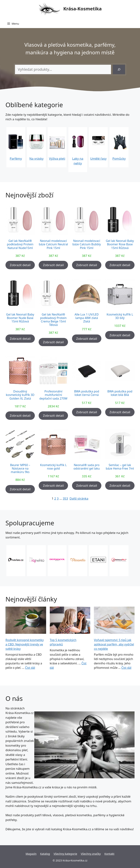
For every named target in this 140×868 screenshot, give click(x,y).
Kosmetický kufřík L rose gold (53, 467)
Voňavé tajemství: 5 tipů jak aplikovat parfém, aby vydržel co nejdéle (114, 644)
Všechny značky (91, 854)
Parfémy (16, 158)
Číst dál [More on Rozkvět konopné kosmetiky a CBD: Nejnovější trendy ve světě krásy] (30, 668)
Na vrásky (36, 158)
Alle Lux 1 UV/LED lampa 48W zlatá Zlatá (87, 318)
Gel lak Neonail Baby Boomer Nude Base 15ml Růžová (20, 318)
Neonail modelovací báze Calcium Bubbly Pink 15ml (87, 244)
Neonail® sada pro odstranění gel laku (87, 467)
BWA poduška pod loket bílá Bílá (120, 393)
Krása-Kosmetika (82, 9)
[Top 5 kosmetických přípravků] (70, 621)
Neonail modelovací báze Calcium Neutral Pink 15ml (53, 244)
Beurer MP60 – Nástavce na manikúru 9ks (20, 469)
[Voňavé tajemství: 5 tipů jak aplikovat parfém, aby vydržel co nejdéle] (114, 621)
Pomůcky (119, 158)
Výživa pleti (57, 158)
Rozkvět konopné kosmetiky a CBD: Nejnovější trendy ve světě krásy (25, 644)
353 (65, 498)
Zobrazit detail (20, 265)
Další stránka (79, 498)
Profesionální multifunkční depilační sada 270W (53, 395)
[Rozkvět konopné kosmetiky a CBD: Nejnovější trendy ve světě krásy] (26, 621)
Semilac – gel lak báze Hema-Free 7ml (120, 467)
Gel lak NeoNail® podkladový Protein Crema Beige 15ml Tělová (53, 320)
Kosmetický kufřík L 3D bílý (120, 316)
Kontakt (109, 854)
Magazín (31, 854)
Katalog (45, 854)
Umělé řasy (98, 158)
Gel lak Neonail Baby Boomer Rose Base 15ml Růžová (120, 244)
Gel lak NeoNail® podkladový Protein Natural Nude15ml (20, 244)
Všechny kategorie (65, 854)
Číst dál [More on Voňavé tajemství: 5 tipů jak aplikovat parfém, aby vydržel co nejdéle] (126, 668)
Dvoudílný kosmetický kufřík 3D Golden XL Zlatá (20, 395)
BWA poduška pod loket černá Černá (87, 393)
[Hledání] (119, 69)
